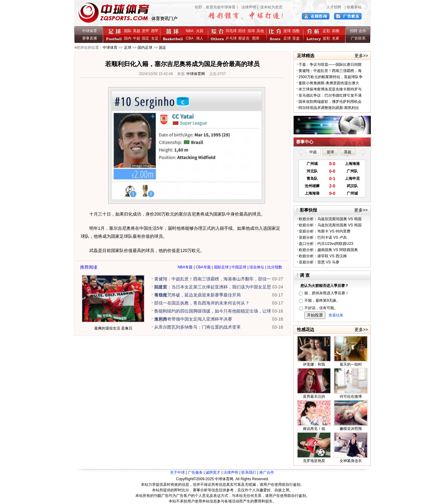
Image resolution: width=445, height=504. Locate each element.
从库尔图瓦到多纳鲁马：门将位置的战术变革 (197, 327)
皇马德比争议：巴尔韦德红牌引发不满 (330, 95)
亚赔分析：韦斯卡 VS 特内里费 (325, 231)
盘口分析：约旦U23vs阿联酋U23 (326, 244)
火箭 (200, 31)
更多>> (361, 56)
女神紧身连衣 (351, 461)
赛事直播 (90, 38)
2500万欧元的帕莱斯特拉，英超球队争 (331, 77)
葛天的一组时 (351, 364)
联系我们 (249, 472)
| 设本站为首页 (269, 7)
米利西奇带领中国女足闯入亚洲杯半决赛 (193, 319)
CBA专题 (203, 267)
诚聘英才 (213, 472)
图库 (256, 38)
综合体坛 (257, 267)
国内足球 (145, 48)
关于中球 (177, 472)
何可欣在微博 (351, 397)
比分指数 (275, 267)
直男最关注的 (314, 397)
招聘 (354, 31)
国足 (146, 38)
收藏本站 (354, 7)
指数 (296, 31)
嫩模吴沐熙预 (351, 429)
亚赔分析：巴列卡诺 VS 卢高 (323, 237)
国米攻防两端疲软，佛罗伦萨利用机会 (330, 102)
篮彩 (326, 38)
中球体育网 (196, 74)
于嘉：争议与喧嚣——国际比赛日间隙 (330, 65)
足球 (287, 38)
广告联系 (358, 38)
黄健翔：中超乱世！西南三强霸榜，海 (330, 71)
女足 (155, 38)
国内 (128, 38)
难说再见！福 (314, 429)
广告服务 (195, 472)
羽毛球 (231, 31)
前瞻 (336, 31)
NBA (189, 31)
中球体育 (90, 31)
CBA (191, 38)
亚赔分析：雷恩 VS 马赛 (319, 262)
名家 (336, 38)
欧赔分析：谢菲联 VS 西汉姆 (323, 256)
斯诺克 (245, 38)
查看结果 (336, 315)
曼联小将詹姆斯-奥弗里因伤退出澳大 (329, 83)
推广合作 (267, 472)
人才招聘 (334, 7)
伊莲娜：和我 (314, 364)
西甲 (155, 31)
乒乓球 (231, 38)
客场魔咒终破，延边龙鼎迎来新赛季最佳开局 (197, 295)
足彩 (326, 31)
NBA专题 (185, 267)
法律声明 (249, 7)
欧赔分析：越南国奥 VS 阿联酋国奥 (328, 250)
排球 (251, 31)
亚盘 (296, 38)
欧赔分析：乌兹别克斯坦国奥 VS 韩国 (330, 219)
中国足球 (239, 267)
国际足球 (221, 267)
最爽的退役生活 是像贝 (113, 328)
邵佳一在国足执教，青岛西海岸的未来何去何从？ (202, 303)
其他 (260, 31)
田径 (242, 31)
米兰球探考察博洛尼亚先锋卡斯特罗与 (330, 89)
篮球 (287, 31)
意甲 (146, 31)
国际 (128, 31)
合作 (362, 31)
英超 (137, 31)
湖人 (200, 38)
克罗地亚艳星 (314, 461)
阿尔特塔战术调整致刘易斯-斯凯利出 (329, 108)
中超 (137, 38)
